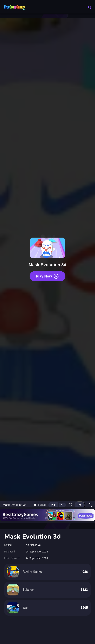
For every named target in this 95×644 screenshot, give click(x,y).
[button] (91, 505)
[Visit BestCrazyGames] (47, 515)
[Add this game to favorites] (71, 505)
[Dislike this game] (62, 505)
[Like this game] (53, 505)
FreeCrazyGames (14, 7)
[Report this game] (80, 505)
